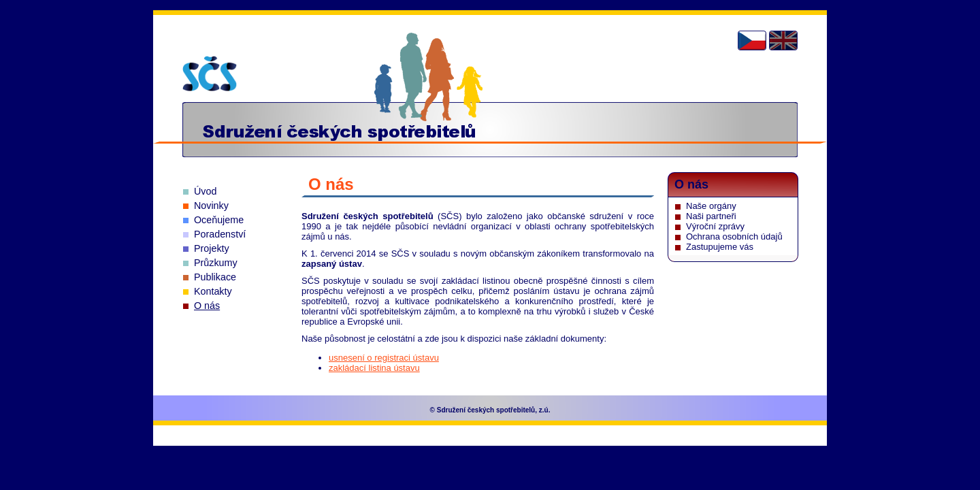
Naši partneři (711, 216)
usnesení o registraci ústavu (384, 358)
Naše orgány (711, 206)
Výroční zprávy (715, 226)
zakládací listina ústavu (374, 368)
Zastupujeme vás (720, 247)
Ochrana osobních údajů (734, 236)
